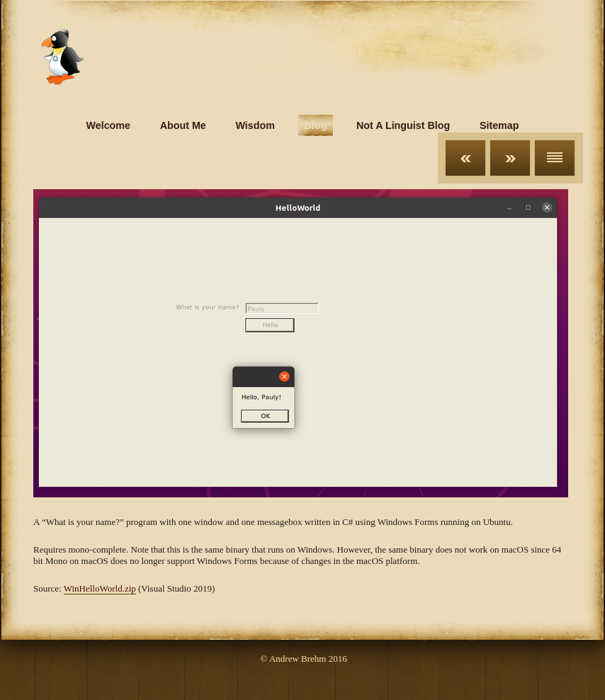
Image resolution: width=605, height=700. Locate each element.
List (555, 158)
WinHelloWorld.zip (100, 588)
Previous (465, 158)
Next (510, 158)
